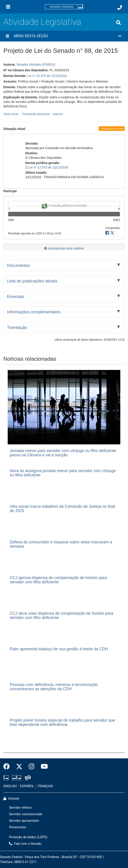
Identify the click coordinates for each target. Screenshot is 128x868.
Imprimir (58, 114)
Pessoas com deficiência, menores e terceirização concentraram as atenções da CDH (54, 687)
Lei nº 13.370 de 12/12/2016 (47, 76)
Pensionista (18, 827)
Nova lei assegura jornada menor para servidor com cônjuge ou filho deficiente (63, 473)
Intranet (11, 799)
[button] (64, 36)
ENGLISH (10, 786)
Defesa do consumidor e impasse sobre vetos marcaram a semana (61, 544)
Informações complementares (34, 312)
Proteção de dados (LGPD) (28, 837)
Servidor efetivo (20, 808)
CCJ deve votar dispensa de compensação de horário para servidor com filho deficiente (61, 615)
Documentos (18, 265)
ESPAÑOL (27, 786)
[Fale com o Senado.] (120, 7)
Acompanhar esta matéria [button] (64, 248)
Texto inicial (11, 114)
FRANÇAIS (45, 786)
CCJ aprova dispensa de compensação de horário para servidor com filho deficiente (58, 580)
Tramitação (17, 328)
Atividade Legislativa (42, 22)
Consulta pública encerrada (64, 205)
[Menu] (8, 7)
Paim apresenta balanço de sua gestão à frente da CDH (59, 649)
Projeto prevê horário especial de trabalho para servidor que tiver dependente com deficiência (62, 722)
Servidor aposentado (24, 821)
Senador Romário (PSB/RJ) (36, 65)
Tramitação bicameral (36, 114)
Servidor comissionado (26, 814)
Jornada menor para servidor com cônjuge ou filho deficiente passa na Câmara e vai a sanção (63, 453)
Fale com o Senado (25, 844)
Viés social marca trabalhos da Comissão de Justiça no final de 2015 (62, 509)
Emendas (16, 297)
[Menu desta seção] (7, 36)
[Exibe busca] (119, 23)
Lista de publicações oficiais (32, 281)
